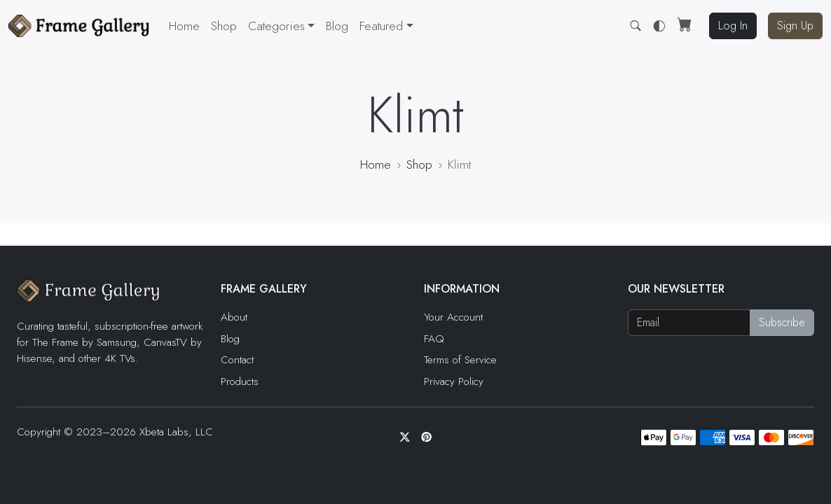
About (234, 317)
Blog (337, 26)
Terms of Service (460, 360)
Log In (733, 26)
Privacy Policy (454, 381)
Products (240, 381)
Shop (224, 26)
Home (184, 26)
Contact (237, 360)
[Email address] (689, 323)
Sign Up (795, 26)
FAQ (434, 339)
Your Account (453, 317)
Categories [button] (276, 26)
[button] (386, 26)
